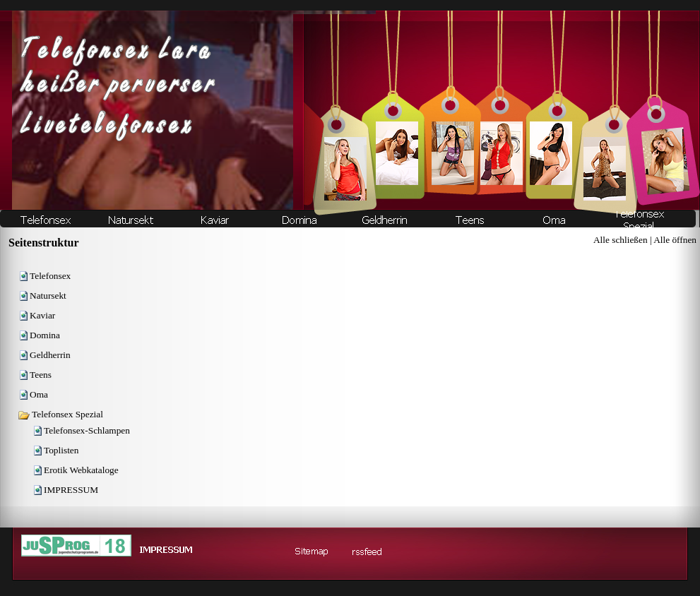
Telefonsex (50, 276)
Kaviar (42, 315)
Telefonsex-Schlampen (87, 430)
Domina (45, 335)
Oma (39, 394)
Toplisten (61, 450)
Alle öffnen (675, 240)
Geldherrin (50, 355)
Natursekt (48, 296)
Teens (41, 375)
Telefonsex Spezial (60, 414)
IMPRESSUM (71, 490)
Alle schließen (621, 240)
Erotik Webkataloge (81, 470)
